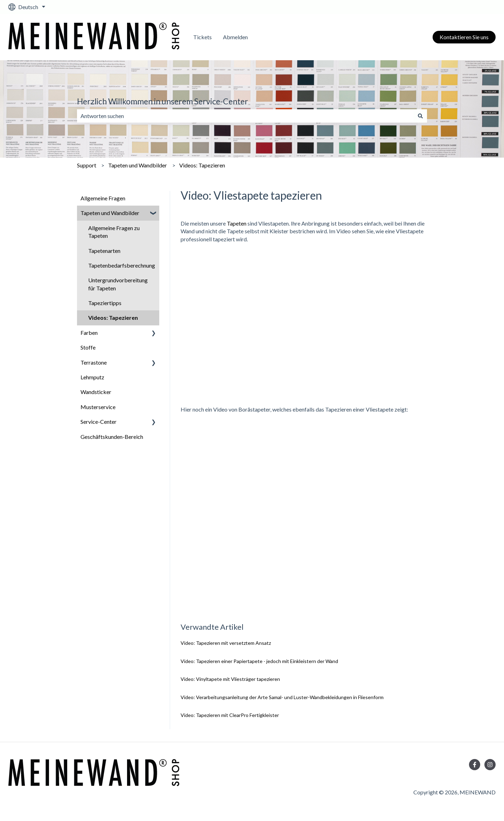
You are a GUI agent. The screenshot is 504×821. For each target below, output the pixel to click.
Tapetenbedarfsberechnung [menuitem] (122, 265)
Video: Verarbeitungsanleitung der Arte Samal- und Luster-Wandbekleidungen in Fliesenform (282, 697)
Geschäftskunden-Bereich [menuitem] (112, 437)
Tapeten (237, 223)
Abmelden (235, 37)
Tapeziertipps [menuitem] (105, 303)
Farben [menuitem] (89, 333)
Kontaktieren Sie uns (464, 37)
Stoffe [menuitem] (88, 347)
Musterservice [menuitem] (98, 407)
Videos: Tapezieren (202, 165)
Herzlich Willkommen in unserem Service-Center (163, 101)
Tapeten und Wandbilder (138, 165)
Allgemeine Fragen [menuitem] (103, 198)
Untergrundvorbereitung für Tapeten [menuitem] (118, 284)
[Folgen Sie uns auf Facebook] (475, 765)
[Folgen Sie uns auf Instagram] (490, 765)
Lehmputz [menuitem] (92, 377)
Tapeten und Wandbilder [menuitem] (110, 213)
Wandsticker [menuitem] (96, 392)
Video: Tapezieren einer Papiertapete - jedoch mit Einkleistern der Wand (259, 661)
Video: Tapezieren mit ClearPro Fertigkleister (230, 715)
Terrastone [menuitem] (94, 362)
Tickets (202, 37)
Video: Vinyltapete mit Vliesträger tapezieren (230, 679)
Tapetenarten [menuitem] (104, 251)
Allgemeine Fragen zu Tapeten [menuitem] (114, 232)
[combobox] (245, 116)
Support (87, 165)
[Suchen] (420, 116)
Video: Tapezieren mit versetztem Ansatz (226, 643)
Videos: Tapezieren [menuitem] (113, 318)
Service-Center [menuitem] (99, 422)
